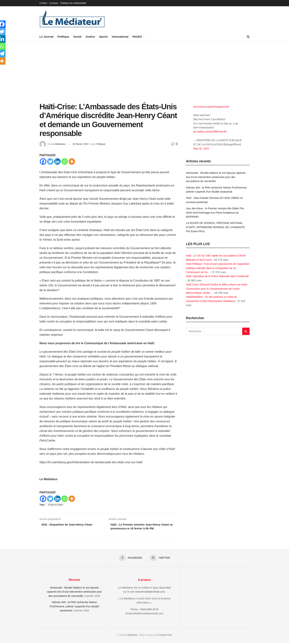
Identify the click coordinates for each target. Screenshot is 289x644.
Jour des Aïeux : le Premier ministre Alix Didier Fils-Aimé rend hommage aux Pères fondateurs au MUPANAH (215, 213)
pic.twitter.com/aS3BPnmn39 (210, 132)
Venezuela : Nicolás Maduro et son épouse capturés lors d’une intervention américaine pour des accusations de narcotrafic (216, 177)
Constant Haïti (165, 636)
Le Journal (46, 37)
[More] (72, 162)
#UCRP (225, 107)
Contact (43, 3)
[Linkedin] (57, 162)
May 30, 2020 (201, 149)
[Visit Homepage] (72, 19)
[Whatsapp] (65, 162)
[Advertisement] (144, 75)
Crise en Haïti (55, 505)
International (120, 37)
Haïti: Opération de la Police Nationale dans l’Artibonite (217, 276)
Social (77, 37)
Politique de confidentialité (73, 3)
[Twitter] (50, 162)
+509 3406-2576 (149, 610)
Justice (90, 37)
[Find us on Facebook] (130, 559)
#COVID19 (200, 107)
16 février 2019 (81, 144)
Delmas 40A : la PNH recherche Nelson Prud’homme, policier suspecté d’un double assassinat (74, 607)
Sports (103, 37)
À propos (54, 3)
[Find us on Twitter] (160, 559)
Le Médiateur (59, 144)
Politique (63, 37)
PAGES (137, 37)
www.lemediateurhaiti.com (150, 593)
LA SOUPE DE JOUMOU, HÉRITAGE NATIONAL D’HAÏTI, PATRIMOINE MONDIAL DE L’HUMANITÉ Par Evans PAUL (215, 227)
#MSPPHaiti (214, 107)
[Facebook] (43, 162)
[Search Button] (248, 37)
